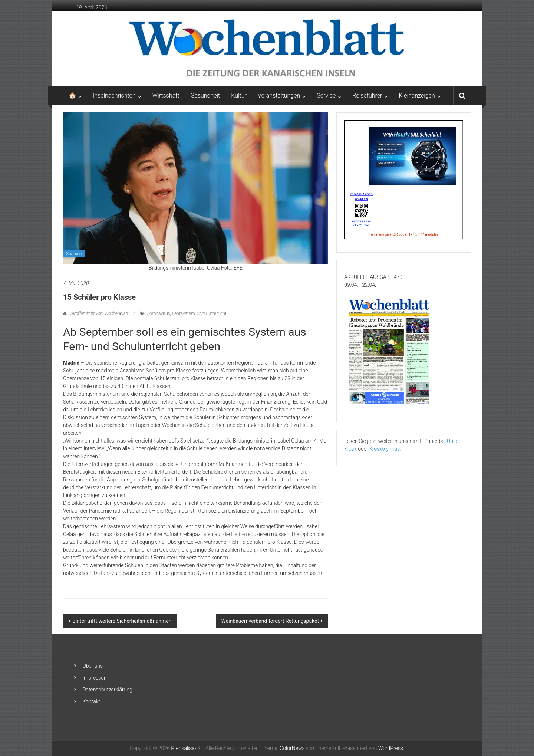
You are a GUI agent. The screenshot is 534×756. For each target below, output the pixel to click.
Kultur (239, 96)
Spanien (74, 254)
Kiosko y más (385, 449)
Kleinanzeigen (417, 96)
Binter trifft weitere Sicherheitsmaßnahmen (122, 621)
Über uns (93, 666)
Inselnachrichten (114, 96)
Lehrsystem (184, 313)
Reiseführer (367, 96)
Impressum (95, 678)
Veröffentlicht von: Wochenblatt (99, 313)
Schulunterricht (212, 313)
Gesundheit (205, 96)
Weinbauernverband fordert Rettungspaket (270, 621)
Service (326, 96)
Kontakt (91, 701)
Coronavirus (158, 313)
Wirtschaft (166, 96)
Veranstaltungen (279, 96)
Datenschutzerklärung (107, 690)
